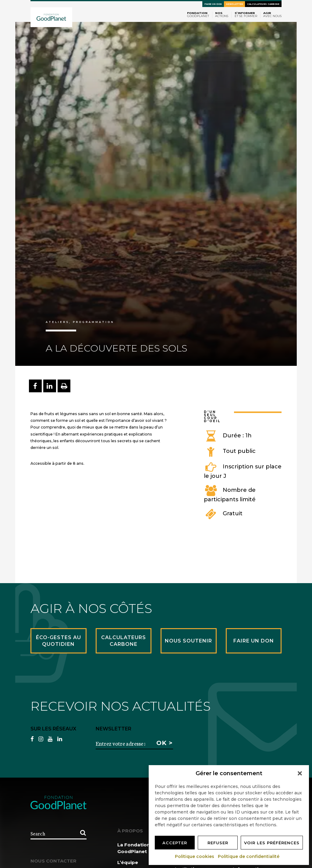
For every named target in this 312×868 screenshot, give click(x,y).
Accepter (175, 843)
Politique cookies (195, 856)
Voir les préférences (272, 843)
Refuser (218, 843)
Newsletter (234, 4)
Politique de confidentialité (249, 856)
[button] (300, 773)
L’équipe (128, 862)
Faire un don (213, 4)
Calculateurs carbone (263, 4)
